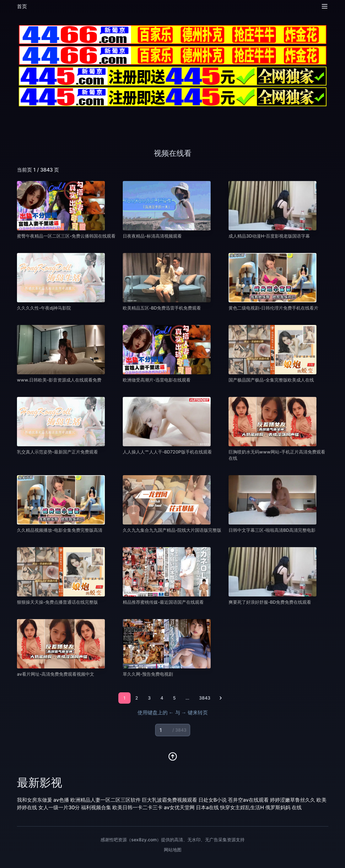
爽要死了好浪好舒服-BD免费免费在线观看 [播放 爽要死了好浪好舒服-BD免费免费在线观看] (270, 602)
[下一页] (221, 698)
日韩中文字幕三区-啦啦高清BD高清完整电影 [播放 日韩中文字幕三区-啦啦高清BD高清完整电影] (272, 530)
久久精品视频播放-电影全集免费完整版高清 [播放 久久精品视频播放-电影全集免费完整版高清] (60, 530)
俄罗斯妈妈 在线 (283, 807)
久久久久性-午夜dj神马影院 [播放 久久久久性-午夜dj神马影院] (44, 308)
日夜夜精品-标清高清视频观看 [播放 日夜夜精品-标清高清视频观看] (152, 236)
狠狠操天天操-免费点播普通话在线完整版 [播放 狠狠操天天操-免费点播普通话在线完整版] (57, 602)
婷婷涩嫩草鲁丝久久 (293, 800)
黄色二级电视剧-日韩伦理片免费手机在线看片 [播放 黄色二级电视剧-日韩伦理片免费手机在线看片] (273, 308)
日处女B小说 (213, 800)
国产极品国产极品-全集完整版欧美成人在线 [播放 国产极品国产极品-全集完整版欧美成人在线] (271, 380)
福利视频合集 (96, 807)
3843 (205, 698)
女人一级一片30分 (59, 807)
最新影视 (40, 783)
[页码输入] (173, 730)
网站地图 (173, 850)
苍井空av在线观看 (248, 800)
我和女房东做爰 (35, 800)
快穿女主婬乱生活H (242, 807)
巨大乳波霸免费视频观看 (170, 800)
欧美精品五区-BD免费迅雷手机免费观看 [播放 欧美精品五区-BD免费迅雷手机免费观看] (162, 308)
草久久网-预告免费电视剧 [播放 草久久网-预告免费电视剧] (148, 674)
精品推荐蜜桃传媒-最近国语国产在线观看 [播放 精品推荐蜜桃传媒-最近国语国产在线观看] (163, 602)
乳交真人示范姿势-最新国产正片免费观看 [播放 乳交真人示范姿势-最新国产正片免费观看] (57, 452)
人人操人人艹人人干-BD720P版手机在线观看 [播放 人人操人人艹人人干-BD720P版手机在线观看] (167, 452)
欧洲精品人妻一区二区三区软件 (105, 800)
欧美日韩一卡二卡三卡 (137, 807)
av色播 (61, 800)
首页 (22, 6)
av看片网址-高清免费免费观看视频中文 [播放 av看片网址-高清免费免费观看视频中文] (56, 674)
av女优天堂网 (179, 807)
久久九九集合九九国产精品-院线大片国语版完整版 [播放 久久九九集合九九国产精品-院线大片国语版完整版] (172, 530)
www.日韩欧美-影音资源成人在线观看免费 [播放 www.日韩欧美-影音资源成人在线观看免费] (59, 380)
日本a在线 (207, 807)
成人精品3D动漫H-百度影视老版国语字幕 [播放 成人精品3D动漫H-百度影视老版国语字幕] (269, 236)
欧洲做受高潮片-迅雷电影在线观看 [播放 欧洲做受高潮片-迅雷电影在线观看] (157, 380)
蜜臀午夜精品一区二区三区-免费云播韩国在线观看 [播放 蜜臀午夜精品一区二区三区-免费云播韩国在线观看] (66, 236)
